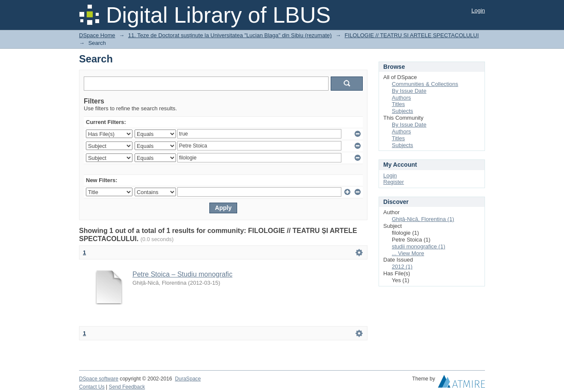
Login (478, 10)
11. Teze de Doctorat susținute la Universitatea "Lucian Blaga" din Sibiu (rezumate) (230, 35)
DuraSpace (188, 379)
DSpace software (99, 379)
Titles (398, 104)
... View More (408, 253)
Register (394, 182)
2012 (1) (402, 267)
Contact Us (92, 387)
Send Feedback (127, 387)
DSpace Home (97, 35)
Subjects (402, 111)
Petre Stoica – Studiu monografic (182, 274)
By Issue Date (409, 91)
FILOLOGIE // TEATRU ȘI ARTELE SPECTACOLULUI (412, 35)
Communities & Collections (425, 84)
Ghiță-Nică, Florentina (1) (423, 219)
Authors (401, 98)
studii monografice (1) (419, 246)
